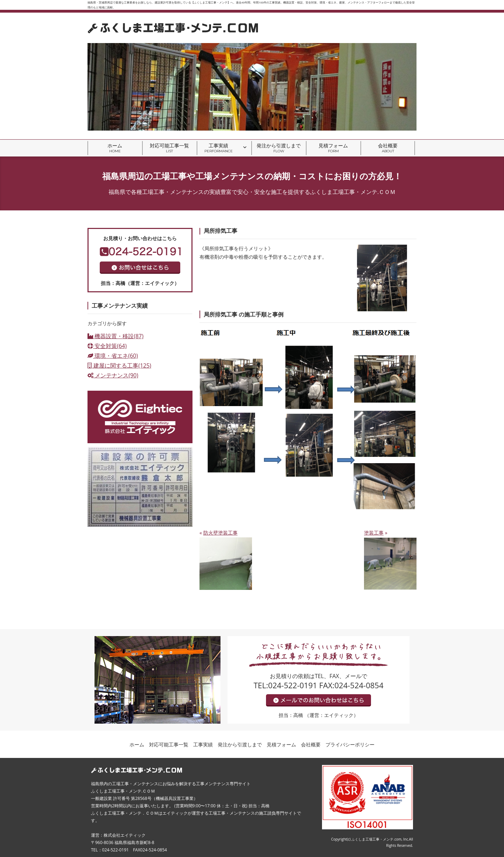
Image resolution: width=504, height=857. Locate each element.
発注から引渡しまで (279, 148)
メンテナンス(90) (113, 375)
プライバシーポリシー (350, 744)
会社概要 (388, 148)
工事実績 (219, 148)
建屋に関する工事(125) (119, 365)
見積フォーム (333, 148)
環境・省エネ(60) (113, 356)
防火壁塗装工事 (220, 533)
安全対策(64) (107, 346)
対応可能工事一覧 (169, 148)
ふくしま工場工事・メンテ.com (376, 839)
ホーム (115, 148)
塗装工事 (374, 533)
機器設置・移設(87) (115, 336)
